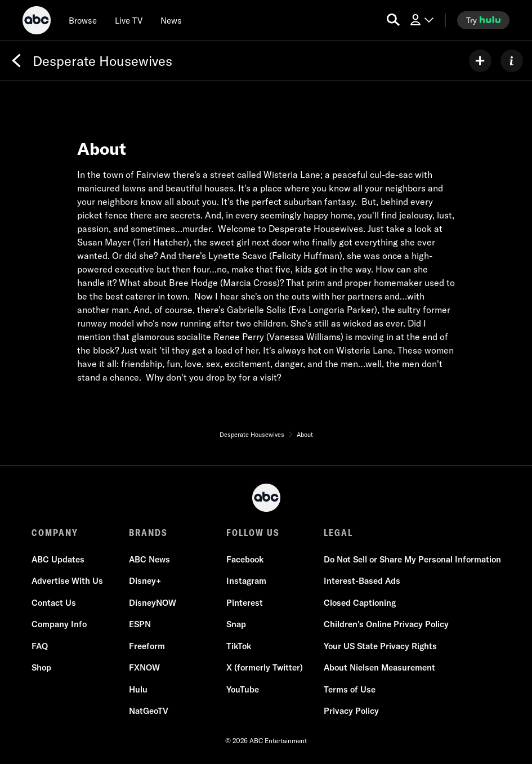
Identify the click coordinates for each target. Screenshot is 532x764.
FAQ (40, 646)
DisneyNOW (153, 603)
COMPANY (55, 533)
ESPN (140, 624)
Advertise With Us (67, 581)
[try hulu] (483, 20)
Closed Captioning (360, 603)
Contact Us (54, 603)
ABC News (149, 559)
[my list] (480, 61)
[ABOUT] (512, 61)
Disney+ (145, 581)
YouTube (243, 689)
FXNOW (144, 667)
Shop (41, 667)
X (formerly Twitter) (265, 667)
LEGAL (338, 533)
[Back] (16, 61)
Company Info (59, 624)
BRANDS (148, 533)
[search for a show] (393, 20)
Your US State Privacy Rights (380, 646)
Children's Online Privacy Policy (386, 624)
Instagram (246, 581)
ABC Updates (58, 559)
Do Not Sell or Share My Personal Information (412, 559)
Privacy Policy (351, 711)
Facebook (245, 559)
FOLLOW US (253, 533)
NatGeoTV (149, 711)
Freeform (147, 646)
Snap (236, 624)
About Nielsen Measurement (379, 667)
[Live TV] (129, 20)
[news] (171, 20)
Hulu (138, 689)
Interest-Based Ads (362, 581)
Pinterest (245, 603)
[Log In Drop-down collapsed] (421, 20)
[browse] (83, 20)
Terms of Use (350, 689)
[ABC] (37, 22)
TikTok (239, 646)
